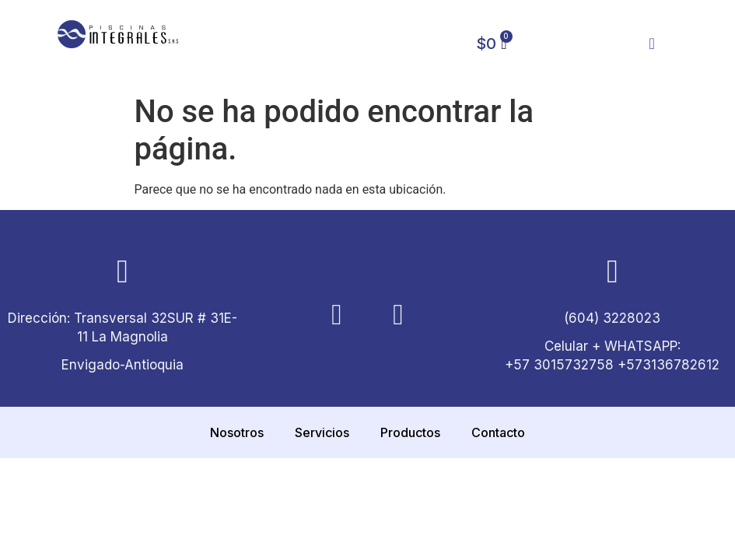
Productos (410, 432)
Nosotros (237, 432)
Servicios (322, 432)
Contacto (498, 432)
